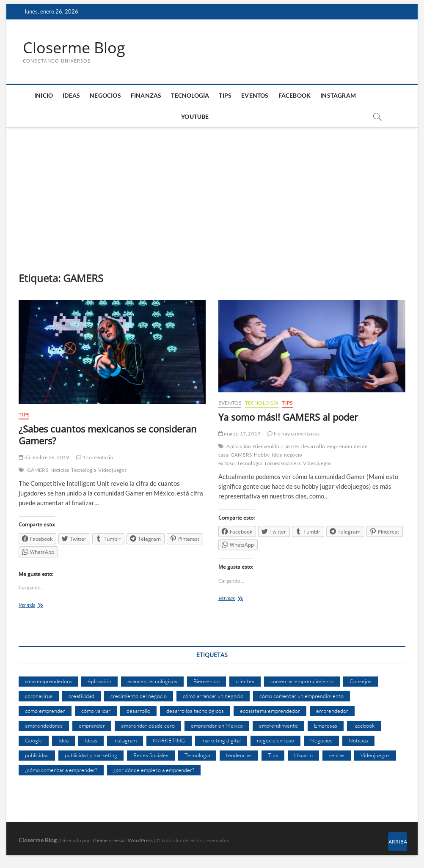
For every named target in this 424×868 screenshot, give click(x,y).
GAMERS (38, 470)
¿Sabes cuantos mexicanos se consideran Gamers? (108, 435)
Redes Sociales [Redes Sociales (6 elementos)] (151, 755)
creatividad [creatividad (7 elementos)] (81, 696)
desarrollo (313, 446)
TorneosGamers (282, 463)
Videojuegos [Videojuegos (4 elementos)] (375, 755)
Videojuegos (112, 470)
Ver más (38, 606)
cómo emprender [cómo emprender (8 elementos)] (45, 711)
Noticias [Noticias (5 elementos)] (358, 740)
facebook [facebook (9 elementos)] (364, 726)
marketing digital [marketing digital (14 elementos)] (221, 740)
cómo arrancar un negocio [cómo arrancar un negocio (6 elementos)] (213, 696)
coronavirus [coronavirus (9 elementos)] (39, 696)
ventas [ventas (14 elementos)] (337, 755)
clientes (290, 446)
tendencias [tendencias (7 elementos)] (239, 755)
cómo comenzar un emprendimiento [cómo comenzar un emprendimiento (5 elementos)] (301, 696)
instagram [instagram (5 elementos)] (125, 740)
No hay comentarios (293, 434)
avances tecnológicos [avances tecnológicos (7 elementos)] (152, 681)
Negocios (105, 95)
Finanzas (146, 95)
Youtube (195, 116)
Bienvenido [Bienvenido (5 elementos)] (206, 681)
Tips (225, 95)
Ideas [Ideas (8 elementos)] (91, 740)
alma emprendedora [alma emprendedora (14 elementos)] (48, 681)
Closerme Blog (74, 48)
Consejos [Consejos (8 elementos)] (361, 681)
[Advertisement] (212, 191)
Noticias (60, 470)
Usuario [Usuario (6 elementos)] (303, 755)
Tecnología (190, 95)
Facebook (295, 95)
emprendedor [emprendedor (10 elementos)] (332, 711)
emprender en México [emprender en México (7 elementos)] (217, 726)
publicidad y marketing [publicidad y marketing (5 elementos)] (91, 755)
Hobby (262, 455)
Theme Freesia (108, 840)
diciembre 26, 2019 (44, 457)
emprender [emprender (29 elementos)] (92, 726)
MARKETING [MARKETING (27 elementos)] (169, 740)
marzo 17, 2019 (239, 434)
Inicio (44, 95)
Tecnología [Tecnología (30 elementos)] (197, 755)
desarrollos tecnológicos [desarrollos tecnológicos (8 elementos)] (195, 711)
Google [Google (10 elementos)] (34, 740)
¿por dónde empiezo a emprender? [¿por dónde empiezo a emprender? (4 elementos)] (154, 770)
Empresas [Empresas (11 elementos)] (326, 726)
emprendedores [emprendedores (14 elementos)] (44, 726)
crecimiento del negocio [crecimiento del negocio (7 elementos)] (139, 696)
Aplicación (239, 446)
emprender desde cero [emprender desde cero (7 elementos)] (148, 726)
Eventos (255, 95)
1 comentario (95, 457)
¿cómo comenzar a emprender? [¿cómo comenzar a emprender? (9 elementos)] (61, 770)
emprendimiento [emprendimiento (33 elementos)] (278, 726)
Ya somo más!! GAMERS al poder (288, 417)
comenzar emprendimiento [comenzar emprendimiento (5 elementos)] (302, 681)
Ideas (71, 95)
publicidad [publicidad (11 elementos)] (37, 755)
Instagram (338, 95)
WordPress (140, 840)
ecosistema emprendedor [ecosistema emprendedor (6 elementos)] (270, 711)
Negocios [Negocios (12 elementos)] (321, 740)
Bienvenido (266, 446)
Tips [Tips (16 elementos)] (273, 755)
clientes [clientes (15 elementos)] (245, 681)
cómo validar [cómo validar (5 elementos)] (96, 711)
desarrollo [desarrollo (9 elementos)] (138, 711)
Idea (277, 455)
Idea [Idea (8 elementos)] (63, 740)
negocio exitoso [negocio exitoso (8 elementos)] (275, 740)
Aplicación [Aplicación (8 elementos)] (99, 681)
